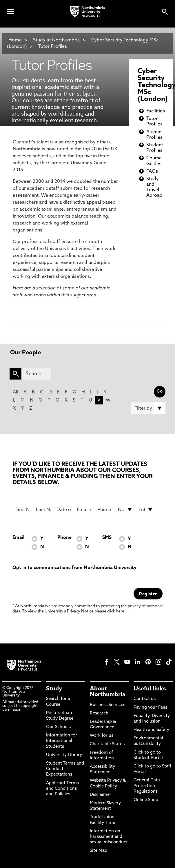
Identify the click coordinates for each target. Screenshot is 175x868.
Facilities (156, 111)
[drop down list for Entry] (146, 510)
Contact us (145, 699)
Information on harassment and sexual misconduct (109, 837)
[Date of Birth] (64, 510)
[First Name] (23, 510)
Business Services (107, 705)
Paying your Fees (150, 708)
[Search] (36, 374)
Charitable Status (107, 744)
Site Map (99, 851)
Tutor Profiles (53, 47)
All (16, 392)
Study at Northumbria (56, 40)
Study (54, 689)
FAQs (152, 172)
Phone (64, 538)
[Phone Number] (105, 510)
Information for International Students (62, 741)
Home (15, 40)
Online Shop (146, 800)
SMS (107, 538)
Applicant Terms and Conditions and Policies (62, 789)
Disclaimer (101, 795)
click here (116, 611)
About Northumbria (108, 692)
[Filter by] (148, 408)
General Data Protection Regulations (147, 786)
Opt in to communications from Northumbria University (74, 568)
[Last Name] (43, 510)
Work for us (102, 736)
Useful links (150, 689)
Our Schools (58, 727)
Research (99, 713)
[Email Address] (84, 510)
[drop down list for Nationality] (125, 510)
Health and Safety (151, 730)
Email (18, 538)
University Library (64, 755)
